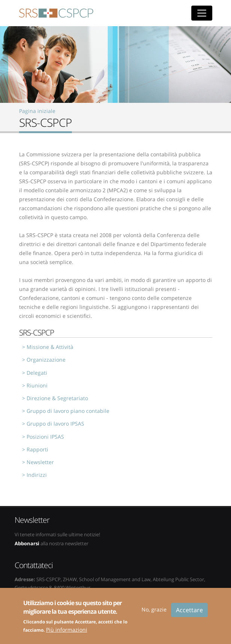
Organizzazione (46, 360)
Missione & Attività (50, 347)
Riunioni (37, 385)
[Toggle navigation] (202, 13)
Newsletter (40, 462)
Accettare (189, 614)
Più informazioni (67, 634)
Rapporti (37, 449)
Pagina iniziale (37, 111)
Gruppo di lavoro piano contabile (68, 411)
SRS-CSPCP (56, 13)
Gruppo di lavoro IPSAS (55, 424)
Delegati (37, 373)
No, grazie (154, 614)
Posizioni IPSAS (45, 437)
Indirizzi (37, 475)
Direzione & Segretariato (57, 398)
